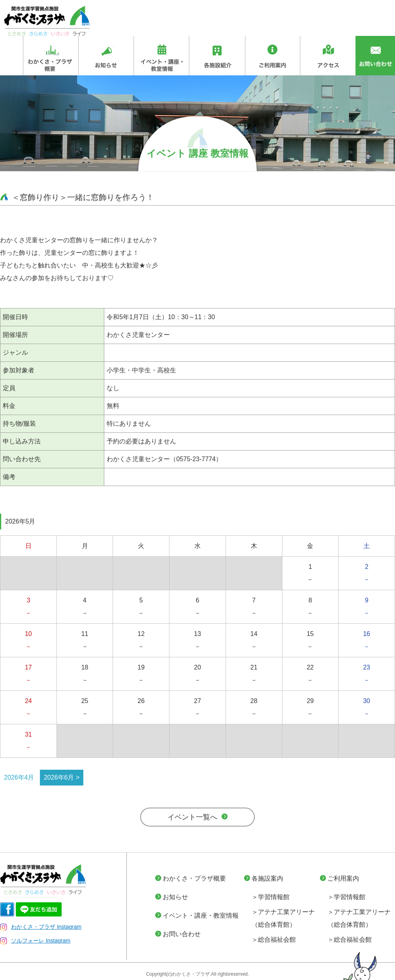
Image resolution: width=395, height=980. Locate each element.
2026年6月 (59, 777)
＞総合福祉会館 (274, 940)
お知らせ (175, 897)
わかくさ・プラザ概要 (194, 878)
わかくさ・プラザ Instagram (41, 927)
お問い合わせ (182, 934)
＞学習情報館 (271, 897)
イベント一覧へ (192, 817)
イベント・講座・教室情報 (201, 915)
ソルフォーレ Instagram (35, 941)
